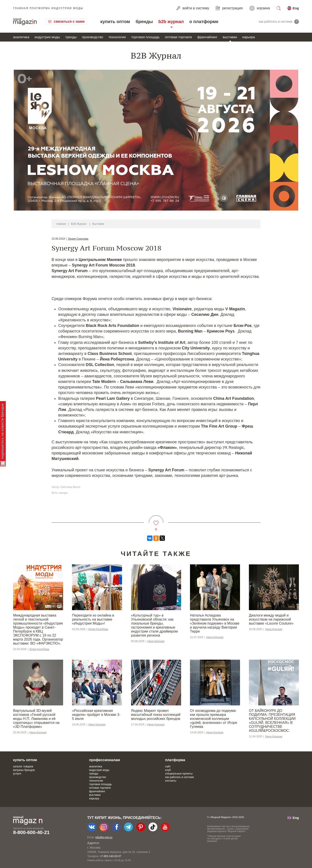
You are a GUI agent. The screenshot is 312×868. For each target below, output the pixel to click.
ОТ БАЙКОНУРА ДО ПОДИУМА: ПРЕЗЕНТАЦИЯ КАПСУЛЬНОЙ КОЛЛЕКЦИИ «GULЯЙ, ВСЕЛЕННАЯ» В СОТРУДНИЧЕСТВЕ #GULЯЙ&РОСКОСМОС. (272, 721)
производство (93, 37)
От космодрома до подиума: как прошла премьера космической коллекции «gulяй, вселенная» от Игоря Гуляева (214, 719)
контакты (171, 781)
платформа (175, 760)
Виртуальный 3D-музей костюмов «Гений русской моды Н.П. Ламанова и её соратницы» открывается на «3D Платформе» (36, 719)
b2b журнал (171, 22)
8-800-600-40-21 (31, 832)
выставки (230, 37)
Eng (296, 8)
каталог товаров (23, 766)
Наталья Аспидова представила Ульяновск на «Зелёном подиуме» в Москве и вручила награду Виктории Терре (215, 623)
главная (61, 224)
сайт (168, 766)
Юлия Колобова (39, 649)
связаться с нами (69, 21)
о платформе (204, 22)
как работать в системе (180, 777)
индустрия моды (47, 37)
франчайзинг (207, 37)
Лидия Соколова (78, 239)
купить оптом (115, 22)
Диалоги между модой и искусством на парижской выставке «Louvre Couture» (271, 619)
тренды (71, 37)
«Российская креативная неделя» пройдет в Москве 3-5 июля (96, 715)
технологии (117, 37)
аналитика (21, 37)
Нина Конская (156, 641)
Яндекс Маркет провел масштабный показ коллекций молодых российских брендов (156, 715)
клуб (168, 770)
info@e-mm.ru (104, 837)
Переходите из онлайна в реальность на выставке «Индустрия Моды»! (93, 619)
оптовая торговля (178, 37)
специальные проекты (179, 774)
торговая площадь (145, 37)
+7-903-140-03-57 (110, 856)
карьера (248, 37)
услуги (17, 774)
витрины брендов (24, 770)
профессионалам (105, 760)
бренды (144, 22)
